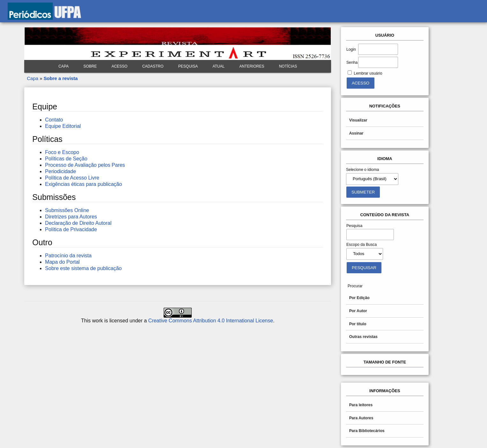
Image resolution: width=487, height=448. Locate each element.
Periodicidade (60, 171)
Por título (358, 324)
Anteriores (252, 66)
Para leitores (361, 405)
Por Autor (358, 311)
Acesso (120, 66)
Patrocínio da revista (68, 256)
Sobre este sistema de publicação (83, 268)
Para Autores (361, 418)
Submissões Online (67, 210)
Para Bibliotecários (367, 431)
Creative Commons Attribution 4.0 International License (211, 321)
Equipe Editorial (63, 126)
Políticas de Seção (66, 159)
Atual (218, 66)
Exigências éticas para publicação (83, 184)
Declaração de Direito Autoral (78, 223)
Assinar (356, 133)
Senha (352, 62)
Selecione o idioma (363, 170)
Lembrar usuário (368, 73)
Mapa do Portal (62, 262)
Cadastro (153, 66)
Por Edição (359, 298)
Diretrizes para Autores (71, 217)
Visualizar (358, 120)
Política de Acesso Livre (72, 178)
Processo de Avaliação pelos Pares (85, 165)
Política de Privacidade (71, 229)
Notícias (288, 66)
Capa (63, 66)
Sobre (90, 66)
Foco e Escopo (62, 152)
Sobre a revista (61, 78)
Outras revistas (363, 337)
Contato (54, 120)
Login (351, 49)
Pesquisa (188, 66)
